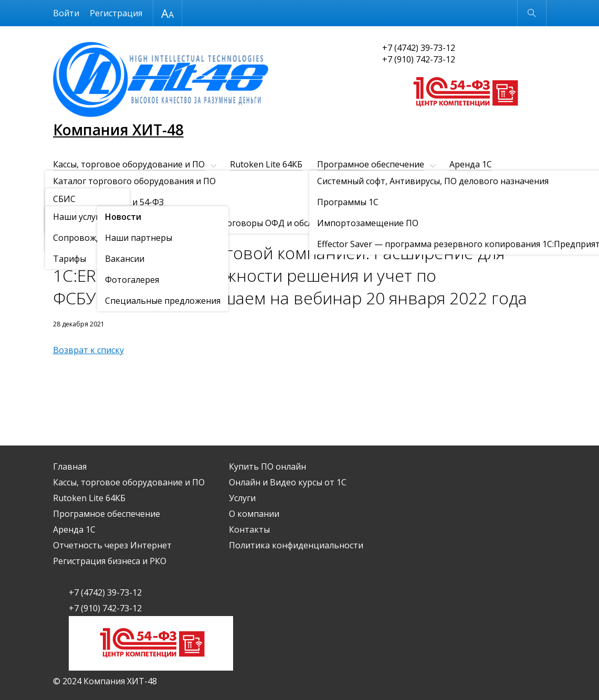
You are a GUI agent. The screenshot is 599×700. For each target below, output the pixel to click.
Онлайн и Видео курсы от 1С (476, 182)
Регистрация (116, 13)
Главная (70, 466)
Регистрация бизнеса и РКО (254, 182)
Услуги (66, 200)
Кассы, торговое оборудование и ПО (129, 164)
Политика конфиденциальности (296, 545)
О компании (130, 200)
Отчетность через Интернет (112, 182)
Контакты (201, 200)
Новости (113, 226)
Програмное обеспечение (371, 164)
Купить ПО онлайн (364, 182)
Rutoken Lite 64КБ (266, 164)
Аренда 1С (471, 164)
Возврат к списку (88, 350)
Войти (66, 13)
